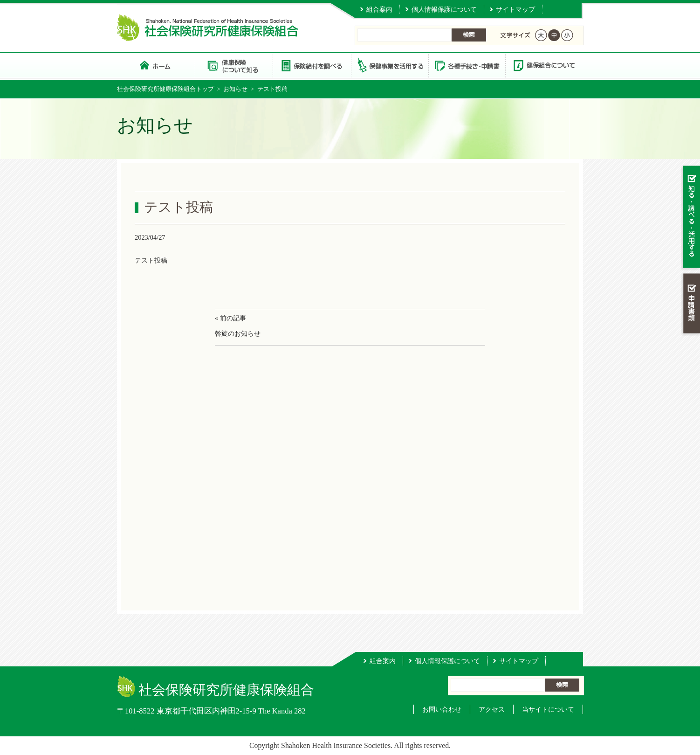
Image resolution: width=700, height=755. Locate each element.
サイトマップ (515, 9)
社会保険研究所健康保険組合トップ (165, 89)
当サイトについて (548, 709)
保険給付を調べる (312, 65)
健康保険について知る (234, 65)
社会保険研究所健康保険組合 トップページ (156, 65)
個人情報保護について (444, 9)
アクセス (492, 709)
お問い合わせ (442, 709)
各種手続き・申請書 (467, 65)
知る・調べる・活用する (690, 218)
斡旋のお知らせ (238, 333)
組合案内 (379, 9)
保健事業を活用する (389, 65)
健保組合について (544, 65)
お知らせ (235, 89)
